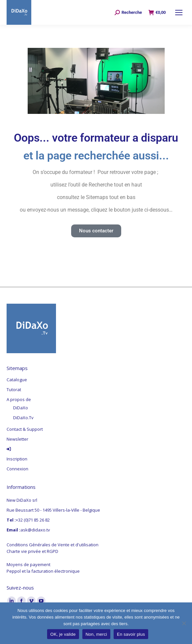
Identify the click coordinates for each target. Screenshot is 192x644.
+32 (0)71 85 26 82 (33, 520)
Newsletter (17, 439)
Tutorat (14, 390)
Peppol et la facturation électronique (43, 571)
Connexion (17, 469)
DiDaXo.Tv (23, 418)
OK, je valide (63, 634)
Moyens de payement (28, 564)
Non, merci (96, 634)
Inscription (17, 459)
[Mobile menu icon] (179, 13)
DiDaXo (21, 408)
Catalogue (17, 380)
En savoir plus (131, 634)
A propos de (19, 399)
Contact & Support (25, 429)
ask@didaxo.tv (35, 530)
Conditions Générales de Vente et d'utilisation (53, 545)
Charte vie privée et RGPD (32, 551)
